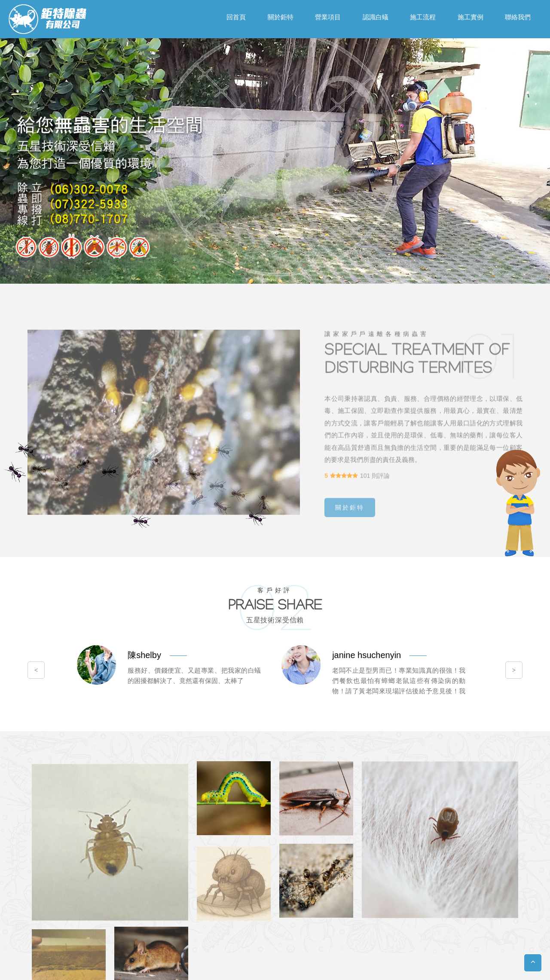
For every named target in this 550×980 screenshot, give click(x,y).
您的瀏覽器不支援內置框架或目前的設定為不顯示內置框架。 (275, 490)
